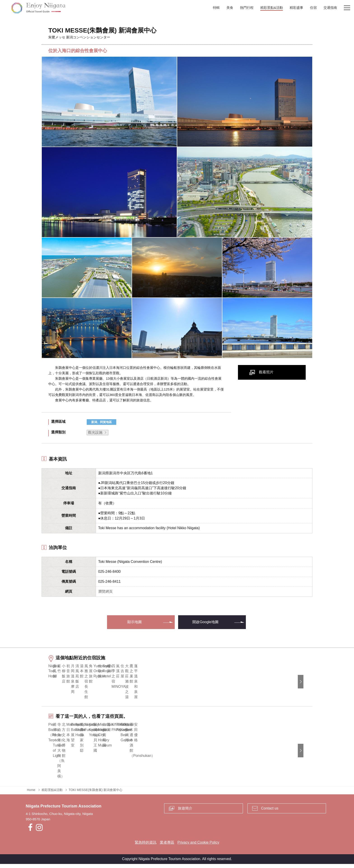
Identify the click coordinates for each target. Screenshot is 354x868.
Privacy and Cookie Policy (198, 846)
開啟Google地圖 (205, 622)
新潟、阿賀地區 (101, 422)
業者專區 (167, 846)
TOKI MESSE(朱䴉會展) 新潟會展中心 (96, 794)
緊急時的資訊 (146, 846)
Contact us (270, 812)
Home (31, 794)
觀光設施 (95, 432)
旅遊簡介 (185, 812)
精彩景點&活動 (52, 794)
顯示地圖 (135, 622)
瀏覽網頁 (105, 591)
